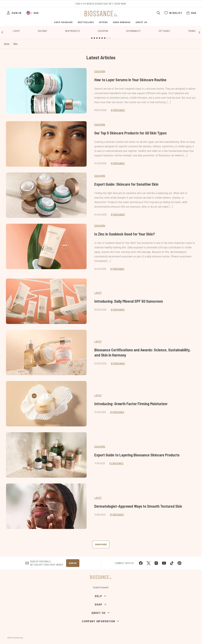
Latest (16, 31)
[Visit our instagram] (156, 563)
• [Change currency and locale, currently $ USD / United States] (32, 13)
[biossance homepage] (101, 14)
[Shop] (101, 604)
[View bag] (191, 13)
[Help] (101, 596)
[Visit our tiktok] (172, 563)
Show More (101, 544)
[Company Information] (101, 621)
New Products (72, 31)
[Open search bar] (158, 13)
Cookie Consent (101, 587)
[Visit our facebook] (141, 563)
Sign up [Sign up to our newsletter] (73, 563)
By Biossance (118, 110)
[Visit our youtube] (164, 563)
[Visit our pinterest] (179, 563)
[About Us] (101, 613)
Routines (42, 31)
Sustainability (133, 31)
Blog (16, 44)
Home (7, 44)
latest (98, 293)
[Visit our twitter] (149, 563)
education (100, 446)
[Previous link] (2, 32)
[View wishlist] (173, 13)
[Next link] (199, 32)
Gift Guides (164, 31)
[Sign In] (14, 13)
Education (103, 31)
